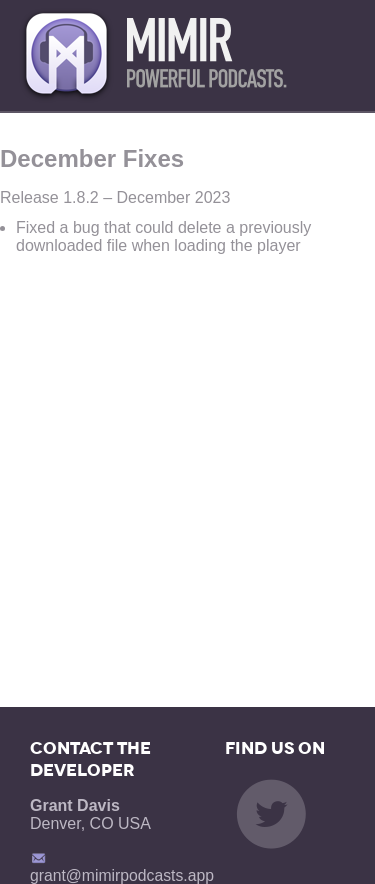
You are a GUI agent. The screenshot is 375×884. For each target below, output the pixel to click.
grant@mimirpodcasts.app (122, 858)
